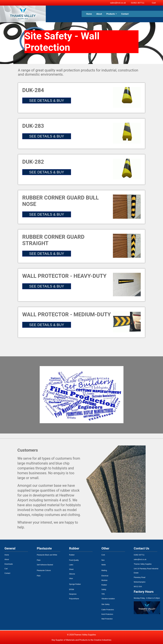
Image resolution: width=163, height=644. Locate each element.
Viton (71, 579)
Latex (71, 565)
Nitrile (104, 565)
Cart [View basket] (154, 3)
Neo (103, 560)
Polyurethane (74, 599)
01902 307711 (138, 3)
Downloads (9, 564)
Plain (39, 560)
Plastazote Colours (44, 570)
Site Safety (106, 604)
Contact (125, 14)
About (99, 14)
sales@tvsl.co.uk (118, 3)
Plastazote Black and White (47, 555)
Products (112, 14)
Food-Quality (74, 560)
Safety (104, 589)
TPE (103, 594)
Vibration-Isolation (108, 599)
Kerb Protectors (107, 614)
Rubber (72, 555)
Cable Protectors (108, 610)
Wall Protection (107, 619)
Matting (104, 570)
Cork (103, 555)
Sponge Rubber (75, 584)
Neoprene (73, 594)
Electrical (105, 576)
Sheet (71, 569)
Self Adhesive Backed (45, 565)
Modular (104, 580)
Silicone (72, 574)
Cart (6, 569)
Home (89, 14)
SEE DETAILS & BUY (47, 101)
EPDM (72, 589)
